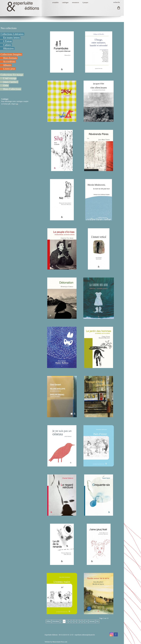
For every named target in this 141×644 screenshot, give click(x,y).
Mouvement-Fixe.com (60, 642)
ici (17, 104)
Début (49, 621)
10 (87, 621)
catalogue (65, 2)
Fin (97, 621)
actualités (55, 2)
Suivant (92, 621)
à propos (85, 2)
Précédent (56, 621)
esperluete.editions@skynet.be (85, 635)
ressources (75, 2)
